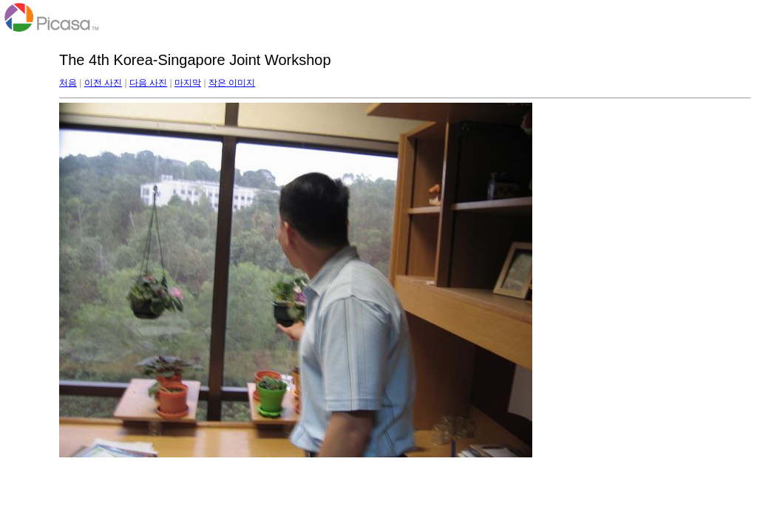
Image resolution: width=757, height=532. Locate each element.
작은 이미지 (232, 83)
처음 (68, 83)
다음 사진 (148, 83)
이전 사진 (103, 83)
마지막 (188, 83)
